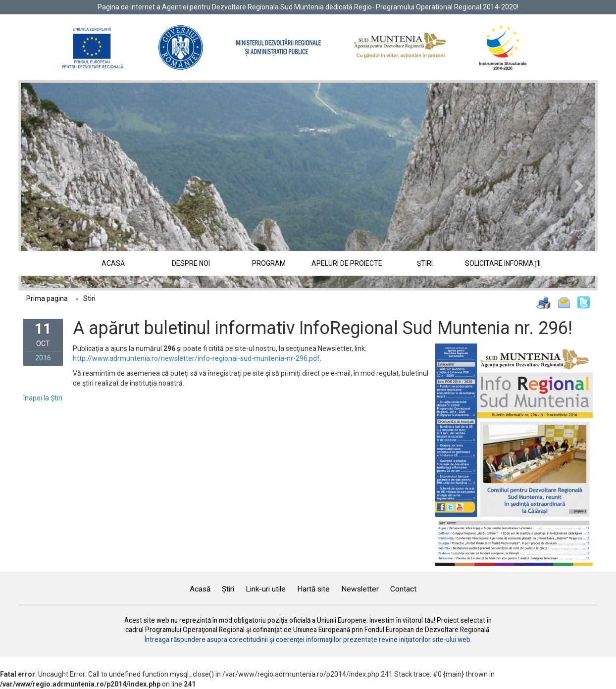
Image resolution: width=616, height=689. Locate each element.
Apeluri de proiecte (347, 263)
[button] (64, 185)
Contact (403, 589)
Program (269, 263)
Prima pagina (47, 298)
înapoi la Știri (43, 398)
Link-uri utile (266, 589)
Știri (425, 263)
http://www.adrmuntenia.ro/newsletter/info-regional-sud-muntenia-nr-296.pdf (196, 358)
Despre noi (191, 263)
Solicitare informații (503, 263)
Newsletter (360, 589)
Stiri (89, 298)
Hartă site (313, 589)
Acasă (113, 263)
